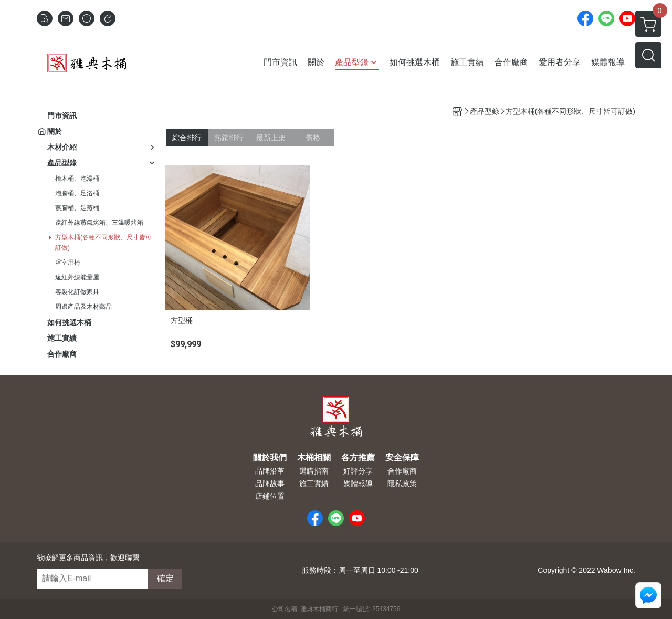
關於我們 (270, 458)
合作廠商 (402, 471)
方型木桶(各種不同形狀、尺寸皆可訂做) (103, 243)
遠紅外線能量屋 (77, 277)
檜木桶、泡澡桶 (77, 179)
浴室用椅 (68, 263)
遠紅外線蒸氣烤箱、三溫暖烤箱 (99, 223)
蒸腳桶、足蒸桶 (77, 208)
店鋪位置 (270, 496)
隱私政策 (402, 484)
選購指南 (314, 471)
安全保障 (402, 458)
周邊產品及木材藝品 (83, 307)
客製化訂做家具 (77, 292)
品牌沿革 (270, 471)
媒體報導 (358, 484)
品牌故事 (270, 484)
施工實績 (314, 484)
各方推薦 (358, 458)
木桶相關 (314, 458)
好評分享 (358, 471)
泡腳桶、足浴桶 (77, 193)
